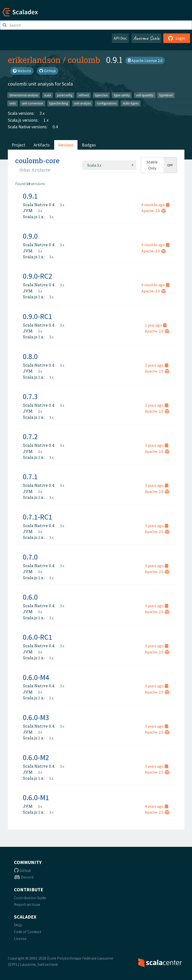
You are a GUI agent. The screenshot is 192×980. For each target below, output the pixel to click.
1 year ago (156, 325)
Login (177, 38)
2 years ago (157, 365)
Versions (66, 145)
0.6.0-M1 (36, 797)
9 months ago (155, 245)
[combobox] (109, 165)
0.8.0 (30, 356)
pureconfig (65, 95)
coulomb (84, 60)
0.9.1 (30, 196)
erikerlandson (34, 60)
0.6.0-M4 (36, 677)
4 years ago (157, 806)
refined (84, 95)
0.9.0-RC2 (38, 276)
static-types (131, 103)
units (13, 103)
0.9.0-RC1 (38, 316)
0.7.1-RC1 (38, 517)
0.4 (55, 127)
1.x (46, 120)
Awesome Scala (146, 38)
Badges (89, 145)
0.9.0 (30, 236)
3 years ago (157, 405)
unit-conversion (32, 103)
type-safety (122, 95)
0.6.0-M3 (36, 717)
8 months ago (155, 205)
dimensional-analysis (24, 95)
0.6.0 (30, 597)
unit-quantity (145, 95)
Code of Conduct (28, 932)
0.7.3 (30, 396)
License (20, 938)
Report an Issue (27, 904)
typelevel (166, 95)
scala (48, 95)
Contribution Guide (30, 898)
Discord (24, 877)
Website (22, 71)
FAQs (18, 925)
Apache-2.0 (154, 211)
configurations (107, 103)
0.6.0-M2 (36, 757)
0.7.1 (30, 476)
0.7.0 (30, 557)
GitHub (48, 71)
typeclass (101, 95)
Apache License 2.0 (145, 60)
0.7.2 (30, 436)
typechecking (59, 103)
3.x (42, 113)
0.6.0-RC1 (38, 637)
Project (19, 145)
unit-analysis (82, 103)
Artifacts (42, 145)
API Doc (120, 38)
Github (22, 870)
